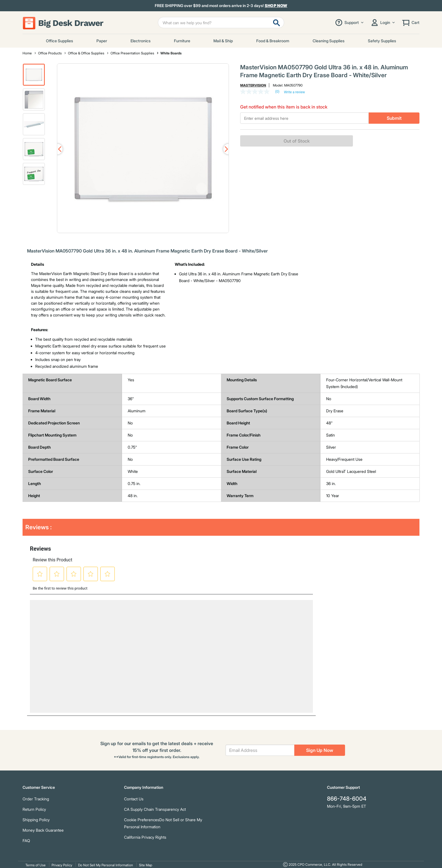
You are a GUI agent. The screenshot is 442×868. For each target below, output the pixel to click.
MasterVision (253, 85)
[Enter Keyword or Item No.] (221, 23)
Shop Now (276, 5)
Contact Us (134, 799)
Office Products (50, 53)
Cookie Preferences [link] (142, 820)
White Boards (171, 53)
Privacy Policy (62, 865)
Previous (57, 149)
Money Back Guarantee (43, 830)
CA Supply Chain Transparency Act (155, 809)
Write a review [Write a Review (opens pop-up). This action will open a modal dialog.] (294, 92)
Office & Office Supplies (86, 53)
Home (27, 53)
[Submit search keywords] (277, 23)
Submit (394, 118)
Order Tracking (36, 799)
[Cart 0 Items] (410, 23)
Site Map (146, 865)
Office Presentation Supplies (132, 53)
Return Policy (34, 809)
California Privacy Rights (145, 837)
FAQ (26, 841)
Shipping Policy (36, 820)
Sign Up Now (320, 750)
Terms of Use (36, 865)
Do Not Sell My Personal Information (106, 865)
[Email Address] (260, 750)
